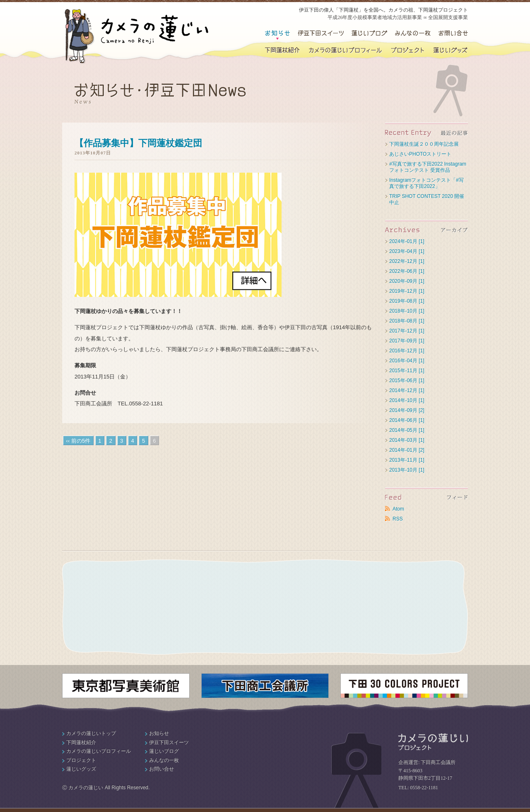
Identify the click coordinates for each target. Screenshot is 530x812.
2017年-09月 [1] (407, 341)
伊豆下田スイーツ (321, 34)
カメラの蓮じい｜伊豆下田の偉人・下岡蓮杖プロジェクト (137, 36)
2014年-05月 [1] (407, 430)
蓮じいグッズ (450, 50)
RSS (398, 519)
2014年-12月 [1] (407, 390)
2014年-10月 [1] (407, 400)
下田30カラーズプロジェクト (404, 686)
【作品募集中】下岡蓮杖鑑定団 (138, 143)
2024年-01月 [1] (407, 241)
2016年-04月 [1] (407, 361)
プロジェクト (81, 760)
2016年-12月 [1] (407, 351)
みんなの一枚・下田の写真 (412, 34)
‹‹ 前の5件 (78, 441)
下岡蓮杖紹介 (283, 50)
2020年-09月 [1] (407, 281)
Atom (398, 509)
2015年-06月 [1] (407, 381)
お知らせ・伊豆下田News (277, 34)
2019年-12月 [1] (407, 291)
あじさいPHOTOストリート (420, 154)
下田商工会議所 (265, 686)
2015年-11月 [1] (407, 371)
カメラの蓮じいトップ (91, 733)
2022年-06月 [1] (407, 271)
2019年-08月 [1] (407, 301)
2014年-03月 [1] (407, 440)
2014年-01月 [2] (407, 450)
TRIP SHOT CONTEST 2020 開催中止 (427, 199)
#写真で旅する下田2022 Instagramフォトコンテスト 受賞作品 (428, 167)
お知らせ (159, 733)
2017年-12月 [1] (407, 331)
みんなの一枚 (164, 760)
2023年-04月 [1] (407, 251)
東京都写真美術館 (126, 686)
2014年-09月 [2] (407, 410)
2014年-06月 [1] (407, 420)
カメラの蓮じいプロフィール (345, 50)
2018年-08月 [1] (407, 321)
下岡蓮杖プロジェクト (407, 50)
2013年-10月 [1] (407, 470)
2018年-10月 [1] (407, 311)
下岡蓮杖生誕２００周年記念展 (424, 144)
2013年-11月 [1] (407, 460)
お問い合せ (453, 34)
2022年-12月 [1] (407, 261)
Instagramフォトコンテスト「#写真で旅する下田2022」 (426, 183)
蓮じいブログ (369, 34)
